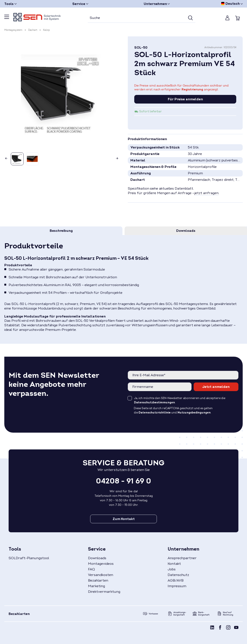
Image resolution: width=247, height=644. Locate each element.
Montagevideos (101, 564)
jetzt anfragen (206, 193)
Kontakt (174, 564)
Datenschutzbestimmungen (154, 402)
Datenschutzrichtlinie (155, 413)
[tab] (61, 231)
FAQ (91, 569)
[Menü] (7, 18)
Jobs (172, 569)
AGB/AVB (176, 581)
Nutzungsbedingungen (194, 413)
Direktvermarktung (104, 592)
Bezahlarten (98, 581)
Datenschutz (178, 575)
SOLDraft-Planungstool (29, 558)
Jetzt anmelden (216, 387)
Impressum (177, 586)
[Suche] (137, 18)
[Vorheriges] (5, 157)
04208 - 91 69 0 (123, 481)
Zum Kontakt (124, 519)
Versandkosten (101, 575)
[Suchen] (190, 18)
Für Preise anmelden (185, 99)
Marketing (96, 586)
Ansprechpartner (182, 558)
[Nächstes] (118, 157)
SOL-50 (141, 48)
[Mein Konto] (227, 18)
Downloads (97, 558)
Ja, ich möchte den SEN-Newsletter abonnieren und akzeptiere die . (180, 400)
